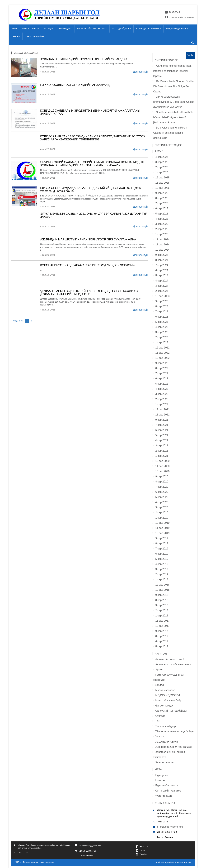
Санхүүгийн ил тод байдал (171, 711)
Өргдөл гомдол (164, 706)
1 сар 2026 (162, 172)
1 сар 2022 (162, 404)
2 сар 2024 (162, 291)
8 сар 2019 (162, 543)
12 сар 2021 (162, 409)
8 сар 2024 (162, 260)
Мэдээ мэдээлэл (165, 690)
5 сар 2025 (162, 214)
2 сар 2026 (162, 167)
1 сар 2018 (162, 616)
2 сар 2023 (162, 337)
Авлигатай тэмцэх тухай (170, 659)
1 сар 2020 (162, 518)
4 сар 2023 (162, 327)
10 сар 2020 (162, 471)
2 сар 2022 (162, 399)
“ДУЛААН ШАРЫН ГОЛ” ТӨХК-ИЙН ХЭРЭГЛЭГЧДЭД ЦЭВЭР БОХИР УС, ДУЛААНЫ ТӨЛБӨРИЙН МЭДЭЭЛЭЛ (89, 293)
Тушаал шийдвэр (166, 726)
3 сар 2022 (162, 394)
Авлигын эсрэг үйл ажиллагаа (173, 664)
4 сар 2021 (162, 440)
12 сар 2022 (162, 348)
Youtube (143, 854)
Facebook (144, 847)
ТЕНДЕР (16, 36)
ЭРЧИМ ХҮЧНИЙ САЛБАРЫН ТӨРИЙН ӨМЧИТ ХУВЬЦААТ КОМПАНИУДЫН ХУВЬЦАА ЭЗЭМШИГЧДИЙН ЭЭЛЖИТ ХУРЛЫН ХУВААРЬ (92, 164)
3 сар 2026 (162, 162)
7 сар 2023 (162, 312)
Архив (159, 670)
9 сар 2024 (162, 255)
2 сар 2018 (162, 610)
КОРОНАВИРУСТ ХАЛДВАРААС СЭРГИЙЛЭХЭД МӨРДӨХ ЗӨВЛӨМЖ (88, 265)
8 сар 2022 (162, 368)
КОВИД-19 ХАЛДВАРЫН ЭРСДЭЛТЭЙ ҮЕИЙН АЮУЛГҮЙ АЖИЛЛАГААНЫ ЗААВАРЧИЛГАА (90, 112)
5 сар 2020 (162, 497)
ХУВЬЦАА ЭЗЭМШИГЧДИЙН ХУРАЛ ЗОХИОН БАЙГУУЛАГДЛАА (84, 59)
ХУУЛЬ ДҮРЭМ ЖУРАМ (148, 29)
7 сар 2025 (162, 203)
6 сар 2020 (162, 492)
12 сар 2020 (162, 461)
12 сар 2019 (162, 523)
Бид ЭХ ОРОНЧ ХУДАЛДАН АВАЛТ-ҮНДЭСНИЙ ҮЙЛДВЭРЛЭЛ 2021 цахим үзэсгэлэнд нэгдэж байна (91, 190)
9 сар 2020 (162, 476)
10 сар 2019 (162, 533)
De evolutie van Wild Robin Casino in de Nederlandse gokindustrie (170, 133)
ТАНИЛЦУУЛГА (30, 29)
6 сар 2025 (162, 208)
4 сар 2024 (162, 281)
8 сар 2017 (162, 636)
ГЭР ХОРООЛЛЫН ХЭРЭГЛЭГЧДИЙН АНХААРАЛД (75, 85)
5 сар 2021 (162, 435)
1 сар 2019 (162, 579)
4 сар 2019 (162, 564)
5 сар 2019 (162, 559)
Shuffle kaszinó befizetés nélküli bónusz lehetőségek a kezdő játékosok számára (173, 117)
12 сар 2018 (162, 585)
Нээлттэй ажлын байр (168, 700)
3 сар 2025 (162, 224)
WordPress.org (164, 796)
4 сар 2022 (162, 389)
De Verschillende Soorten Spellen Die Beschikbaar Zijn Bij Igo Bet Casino (174, 86)
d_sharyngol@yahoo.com (182, 17)
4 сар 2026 (162, 157)
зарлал (159, 685)
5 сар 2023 (162, 322)
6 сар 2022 (162, 379)
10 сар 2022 (162, 358)
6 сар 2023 (162, 317)
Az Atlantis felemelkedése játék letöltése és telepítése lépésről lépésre (172, 71)
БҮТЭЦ (48, 29)
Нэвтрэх (160, 780)
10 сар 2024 (162, 250)
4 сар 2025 (162, 219)
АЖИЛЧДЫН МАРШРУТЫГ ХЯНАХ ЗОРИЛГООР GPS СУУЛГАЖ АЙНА (88, 239)
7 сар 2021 (162, 425)
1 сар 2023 (162, 342)
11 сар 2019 (162, 528)
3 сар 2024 (162, 286)
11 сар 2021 (162, 415)
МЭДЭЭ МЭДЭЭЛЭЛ (177, 29)
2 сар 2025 (162, 229)
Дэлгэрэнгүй (140, 72)
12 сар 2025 (162, 178)
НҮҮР (14, 29)
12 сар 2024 (162, 239)
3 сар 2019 (162, 569)
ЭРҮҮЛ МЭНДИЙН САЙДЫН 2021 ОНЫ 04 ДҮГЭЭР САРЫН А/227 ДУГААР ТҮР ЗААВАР (94, 215)
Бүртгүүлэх (162, 775)
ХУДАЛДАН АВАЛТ (167, 742)
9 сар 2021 (162, 420)
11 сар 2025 (162, 183)
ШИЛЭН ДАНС (65, 29)
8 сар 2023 (162, 306)
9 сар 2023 (162, 301)
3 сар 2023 (162, 332)
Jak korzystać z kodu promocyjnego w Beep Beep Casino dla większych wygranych (174, 102)
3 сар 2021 (162, 446)
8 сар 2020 (162, 482)
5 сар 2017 (162, 646)
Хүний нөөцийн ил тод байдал (173, 747)
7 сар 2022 (162, 373)
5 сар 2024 (162, 275)
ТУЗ (158, 721)
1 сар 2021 (162, 456)
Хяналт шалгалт (165, 762)
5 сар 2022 (162, 384)
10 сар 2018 (162, 590)
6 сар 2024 (162, 270)
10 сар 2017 (162, 626)
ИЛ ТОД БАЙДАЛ (121, 29)
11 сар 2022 (162, 353)
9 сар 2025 (162, 193)
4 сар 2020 (162, 502)
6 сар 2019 (162, 554)
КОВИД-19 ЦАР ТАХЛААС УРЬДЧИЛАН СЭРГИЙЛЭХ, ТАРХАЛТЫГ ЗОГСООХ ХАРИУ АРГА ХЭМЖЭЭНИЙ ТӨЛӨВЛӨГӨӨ (93, 138)
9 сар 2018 (162, 595)
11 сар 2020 (162, 466)
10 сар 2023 (162, 296)
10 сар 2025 (162, 188)
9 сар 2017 (162, 631)
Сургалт (160, 716)
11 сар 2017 (162, 621)
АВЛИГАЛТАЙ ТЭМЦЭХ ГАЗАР (92, 29)
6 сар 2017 (162, 641)
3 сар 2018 (162, 605)
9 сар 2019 (162, 538)
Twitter (142, 850)
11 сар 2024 (162, 245)
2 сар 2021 (162, 451)
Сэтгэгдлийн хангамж (168, 791)
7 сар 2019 (162, 549)
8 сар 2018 (162, 600)
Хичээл (160, 737)
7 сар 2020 (162, 487)
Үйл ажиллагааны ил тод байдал (175, 731)
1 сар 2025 (162, 234)
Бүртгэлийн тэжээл (167, 785)
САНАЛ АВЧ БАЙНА (35, 36)
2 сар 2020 (162, 513)
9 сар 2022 (162, 363)
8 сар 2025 (162, 198)
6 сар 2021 (162, 430)
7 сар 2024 (162, 265)
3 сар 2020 (162, 507)
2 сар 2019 (162, 574)
